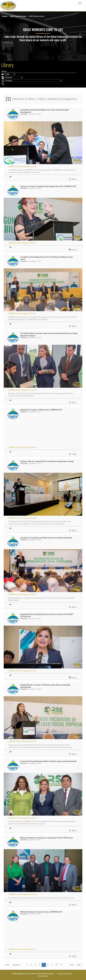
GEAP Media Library (18, 16)
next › (72, 965)
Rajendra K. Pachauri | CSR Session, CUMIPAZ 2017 (41, 410)
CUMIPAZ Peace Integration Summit (22, 167)
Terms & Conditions (65, 974)
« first (7, 965)
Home (5, 16)
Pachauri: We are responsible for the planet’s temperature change (47, 461)
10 (56, 965)
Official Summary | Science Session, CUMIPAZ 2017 (41, 912)
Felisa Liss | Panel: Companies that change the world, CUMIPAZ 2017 (48, 186)
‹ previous (16, 965)
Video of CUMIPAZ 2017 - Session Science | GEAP (43, 935)
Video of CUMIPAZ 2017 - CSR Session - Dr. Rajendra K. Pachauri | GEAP (43, 433)
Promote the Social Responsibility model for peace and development (48, 761)
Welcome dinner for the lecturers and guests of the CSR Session (47, 838)
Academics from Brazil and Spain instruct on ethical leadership (46, 538)
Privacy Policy (43, 976)
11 (62, 965)
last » (79, 965)
